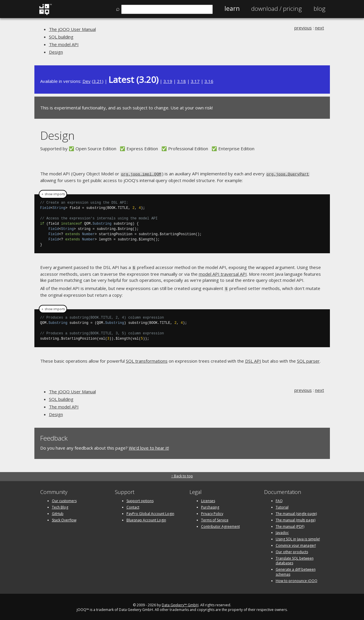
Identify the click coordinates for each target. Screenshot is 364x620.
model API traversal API (223, 273)
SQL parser (308, 359)
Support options (140, 499)
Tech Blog (60, 506)
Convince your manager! (296, 544)
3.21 (98, 81)
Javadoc (282, 531)
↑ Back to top (182, 475)
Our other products (292, 550)
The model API (64, 44)
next (320, 28)
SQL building (61, 37)
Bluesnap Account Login (146, 518)
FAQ (279, 499)
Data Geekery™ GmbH (180, 603)
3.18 (182, 81)
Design (56, 52)
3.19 (168, 81)
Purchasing (210, 506)
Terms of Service (215, 518)
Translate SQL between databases (295, 559)
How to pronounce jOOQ (297, 579)
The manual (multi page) (296, 518)
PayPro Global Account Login (150, 512)
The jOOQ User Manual (72, 29)
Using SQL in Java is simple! (298, 538)
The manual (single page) (296, 512)
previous (303, 28)
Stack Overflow (64, 518)
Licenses (208, 499)
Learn (232, 8)
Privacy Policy (212, 512)
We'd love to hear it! (149, 446)
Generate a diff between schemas (296, 570)
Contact (133, 506)
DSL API (253, 359)
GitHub (58, 512)
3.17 (195, 81)
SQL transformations (147, 359)
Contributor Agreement (220, 525)
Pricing (277, 8)
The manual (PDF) (290, 525)
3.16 (209, 81)
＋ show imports (53, 194)
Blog (320, 8)
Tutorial (282, 506)
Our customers (64, 499)
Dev (87, 81)
